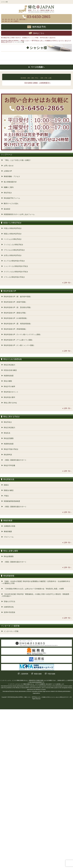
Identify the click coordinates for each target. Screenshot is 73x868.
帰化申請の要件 (9, 397)
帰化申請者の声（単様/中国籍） (15, 302)
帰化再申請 (8, 455)
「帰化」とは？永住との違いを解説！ (18, 160)
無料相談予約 (39, 27)
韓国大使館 (38, 674)
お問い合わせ (9, 166)
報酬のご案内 (9, 187)
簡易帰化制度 (9, 376)
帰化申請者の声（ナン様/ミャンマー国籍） (19, 345)
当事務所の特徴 (9, 526)
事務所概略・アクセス (12, 176)
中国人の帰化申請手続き (13, 228)
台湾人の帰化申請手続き (13, 255)
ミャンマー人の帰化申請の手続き (16, 266)
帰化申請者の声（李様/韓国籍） (15, 329)
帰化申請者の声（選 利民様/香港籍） (18, 324)
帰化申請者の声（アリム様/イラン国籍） (19, 340)
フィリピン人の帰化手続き (14, 245)
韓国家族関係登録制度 (12, 501)
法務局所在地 (9, 607)
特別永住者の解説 (10, 370)
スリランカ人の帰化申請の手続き (16, 272)
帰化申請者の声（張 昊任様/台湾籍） (18, 307)
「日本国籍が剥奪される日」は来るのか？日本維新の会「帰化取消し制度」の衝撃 (34, 589)
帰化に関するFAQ (10, 403)
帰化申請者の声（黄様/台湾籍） (15, 313)
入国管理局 (24, 674)
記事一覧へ (68, 283)
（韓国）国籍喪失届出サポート (15, 460)
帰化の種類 (8, 381)
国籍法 (6, 485)
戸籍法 (6, 496)
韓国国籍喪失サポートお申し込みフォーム (19, 214)
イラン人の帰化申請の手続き (14, 277)
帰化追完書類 (9, 438)
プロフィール (9, 537)
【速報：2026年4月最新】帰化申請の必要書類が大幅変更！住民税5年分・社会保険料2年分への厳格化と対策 (36, 582)
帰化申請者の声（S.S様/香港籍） (16, 318)
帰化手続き (8, 193)
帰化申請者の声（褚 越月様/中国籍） (18, 297)
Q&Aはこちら (39, 33)
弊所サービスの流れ (11, 203)
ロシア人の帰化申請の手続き (14, 261)
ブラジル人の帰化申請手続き (14, 250)
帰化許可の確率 (9, 386)
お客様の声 (8, 171)
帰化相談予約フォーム (12, 198)
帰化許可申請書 (9, 465)
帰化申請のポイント (11, 392)
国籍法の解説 (9, 490)
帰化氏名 (7, 433)
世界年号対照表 (9, 612)
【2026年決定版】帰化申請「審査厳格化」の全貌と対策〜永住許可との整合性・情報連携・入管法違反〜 (36, 595)
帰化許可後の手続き (11, 449)
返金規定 (7, 209)
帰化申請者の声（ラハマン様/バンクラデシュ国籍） (23, 334)
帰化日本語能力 (9, 365)
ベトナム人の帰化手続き (13, 239)
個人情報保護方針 (10, 182)
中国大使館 (51, 674)
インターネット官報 (11, 631)
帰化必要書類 (9, 556)
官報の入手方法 (9, 601)
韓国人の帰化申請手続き (13, 234)
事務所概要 (8, 531)
